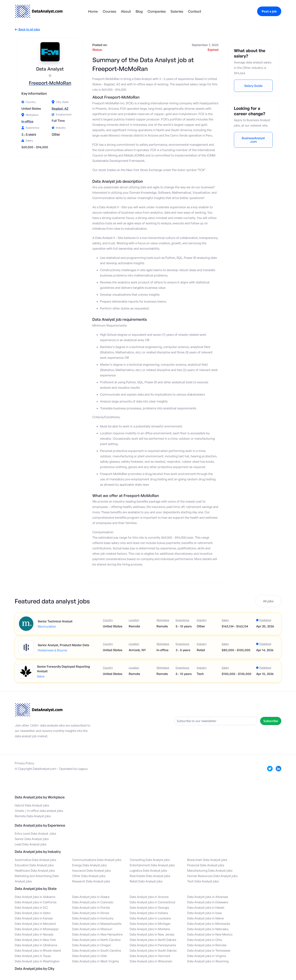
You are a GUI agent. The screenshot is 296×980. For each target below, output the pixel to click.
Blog (139, 11)
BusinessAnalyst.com (253, 140)
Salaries (177, 11)
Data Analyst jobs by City (34, 968)
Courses (109, 11)
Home (93, 11)
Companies (157, 11)
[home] (39, 11)
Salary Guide (253, 86)
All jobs (268, 601)
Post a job (269, 11)
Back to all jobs (27, 29)
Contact (195, 11)
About (126, 11)
